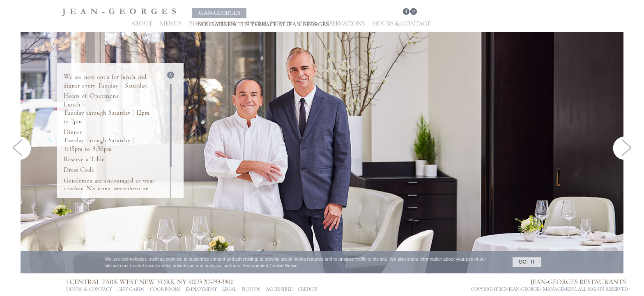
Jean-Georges (221, 13)
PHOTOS (251, 289)
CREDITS (307, 289)
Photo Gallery (213, 24)
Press (307, 24)
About (142, 24)
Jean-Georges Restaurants (570, 282)
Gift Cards (131, 289)
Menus (171, 24)
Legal (229, 289)
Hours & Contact (401, 24)
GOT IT (527, 262)
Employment (201, 289)
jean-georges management (532, 289)
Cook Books (165, 289)
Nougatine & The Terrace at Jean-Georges (337, 13)
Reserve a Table (84, 159)
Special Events (268, 24)
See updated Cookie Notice (270, 266)
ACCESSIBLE (279, 289)
